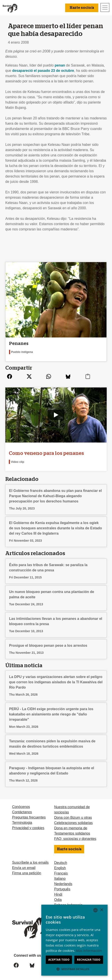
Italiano (60, 879)
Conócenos (21, 807)
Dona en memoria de (71, 828)
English (60, 868)
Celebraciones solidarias (73, 823)
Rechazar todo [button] (89, 960)
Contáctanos (22, 812)
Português (62, 889)
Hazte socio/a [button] (82, 8)
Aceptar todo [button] (59, 960)
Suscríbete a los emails (30, 862)
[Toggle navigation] (105, 7)
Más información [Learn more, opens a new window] (89, 951)
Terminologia (22, 823)
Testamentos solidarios (72, 833)
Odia (58, 900)
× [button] (102, 910)
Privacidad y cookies (28, 828)
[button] (74, 969)
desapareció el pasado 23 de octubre (43, 71)
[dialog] (74, 940)
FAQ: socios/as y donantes (75, 839)
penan (60, 65)
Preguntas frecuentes (29, 817)
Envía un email (24, 868)
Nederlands (63, 884)
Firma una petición (27, 873)
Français (61, 873)
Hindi (58, 894)
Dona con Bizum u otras (73, 818)
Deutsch (61, 863)
